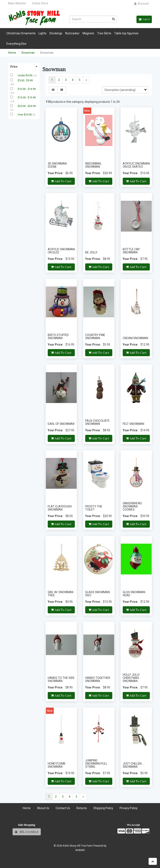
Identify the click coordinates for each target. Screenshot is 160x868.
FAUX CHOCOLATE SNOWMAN (97, 422)
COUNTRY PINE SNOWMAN (95, 337)
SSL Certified (27, 832)
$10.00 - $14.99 (27, 89)
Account (141, 4)
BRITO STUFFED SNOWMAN (58, 337)
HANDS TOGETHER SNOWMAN (98, 679)
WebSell (80, 850)
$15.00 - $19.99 (27, 97)
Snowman (28, 53)
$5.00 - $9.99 (25, 80)
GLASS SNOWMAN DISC (97, 594)
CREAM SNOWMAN (135, 338)
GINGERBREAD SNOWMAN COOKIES (132, 507)
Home (12, 53)
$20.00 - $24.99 (27, 106)
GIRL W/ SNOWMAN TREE (61, 594)
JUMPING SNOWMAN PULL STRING (96, 764)
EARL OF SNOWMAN (61, 424)
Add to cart (61, 181)
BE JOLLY (91, 252)
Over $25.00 (25, 115)
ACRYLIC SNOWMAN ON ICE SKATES (136, 165)
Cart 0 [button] (144, 19)
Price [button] (24, 67)
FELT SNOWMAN (133, 424)
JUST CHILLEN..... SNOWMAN (134, 765)
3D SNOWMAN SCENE (57, 165)
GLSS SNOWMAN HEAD (134, 594)
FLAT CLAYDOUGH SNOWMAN (60, 508)
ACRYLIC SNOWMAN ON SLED (61, 251)
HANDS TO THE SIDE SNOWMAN (61, 679)
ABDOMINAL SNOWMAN (93, 165)
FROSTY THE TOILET (94, 508)
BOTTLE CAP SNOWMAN (131, 251)
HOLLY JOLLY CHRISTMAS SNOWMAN (131, 678)
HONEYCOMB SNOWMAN (57, 765)
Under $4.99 (25, 75)
